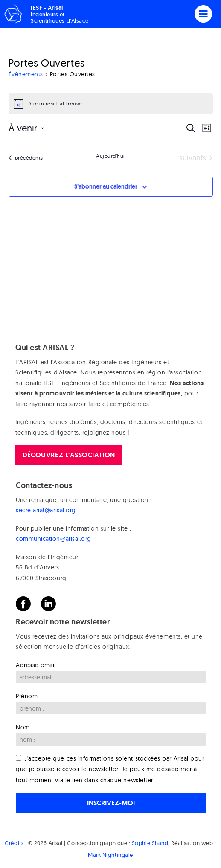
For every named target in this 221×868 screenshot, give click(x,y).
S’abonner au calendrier (106, 186)
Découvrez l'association (69, 455)
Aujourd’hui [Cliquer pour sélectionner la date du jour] (110, 156)
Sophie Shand (150, 843)
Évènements (26, 74)
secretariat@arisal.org (46, 510)
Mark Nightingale (110, 855)
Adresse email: (37, 665)
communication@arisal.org (54, 539)
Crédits (14, 843)
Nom (23, 727)
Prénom (27, 696)
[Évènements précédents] (26, 158)
